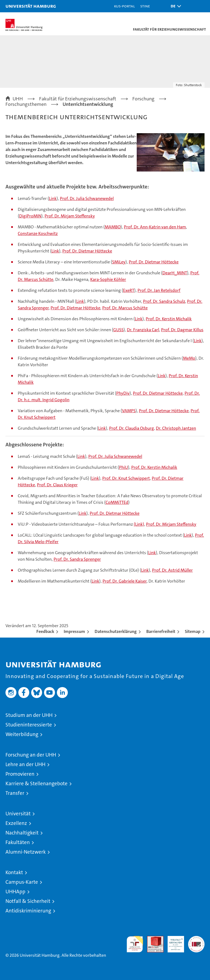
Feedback (45, 631)
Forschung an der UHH (31, 755)
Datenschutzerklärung (116, 631)
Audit (152, 939)
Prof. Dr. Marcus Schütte (125, 308)
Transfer (15, 793)
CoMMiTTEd (117, 502)
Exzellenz (16, 823)
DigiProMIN (30, 216)
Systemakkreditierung (196, 939)
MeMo (189, 358)
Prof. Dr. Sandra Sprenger (77, 559)
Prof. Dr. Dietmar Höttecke (87, 251)
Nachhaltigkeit (22, 833)
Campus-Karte (22, 882)
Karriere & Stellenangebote (37, 783)
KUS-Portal (124, 6)
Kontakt (14, 872)
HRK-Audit (173, 942)
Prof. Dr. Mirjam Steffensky (70, 216)
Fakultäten (18, 842)
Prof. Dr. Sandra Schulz (164, 301)
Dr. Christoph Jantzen (176, 428)
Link (53, 198)
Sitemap (193, 631)
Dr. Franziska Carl (143, 330)
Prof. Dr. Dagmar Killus (182, 330)
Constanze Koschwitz (38, 233)
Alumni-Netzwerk (26, 852)
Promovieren (20, 774)
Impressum (74, 631)
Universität (18, 814)
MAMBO (113, 227)
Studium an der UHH (29, 715)
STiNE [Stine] (145, 6)
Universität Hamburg (31, 6)
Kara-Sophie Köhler (108, 279)
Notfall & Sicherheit (28, 901)
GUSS (118, 330)
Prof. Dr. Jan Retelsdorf (159, 290)
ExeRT (129, 290)
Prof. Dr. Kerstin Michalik (169, 319)
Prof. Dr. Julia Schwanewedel (87, 198)
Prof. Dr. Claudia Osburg (132, 428)
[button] (174, 6)
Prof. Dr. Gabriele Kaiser (125, 581)
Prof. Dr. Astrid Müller (172, 570)
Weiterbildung (22, 734)
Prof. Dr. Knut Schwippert (126, 478)
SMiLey (119, 262)
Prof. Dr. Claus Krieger (57, 485)
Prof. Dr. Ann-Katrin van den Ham (155, 227)
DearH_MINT (175, 273)
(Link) (139, 524)
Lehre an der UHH (25, 764)
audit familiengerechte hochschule (135, 944)
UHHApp (15, 892)
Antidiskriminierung (28, 911)
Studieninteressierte (29, 725)
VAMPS (129, 411)
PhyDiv (123, 393)
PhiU (123, 467)
